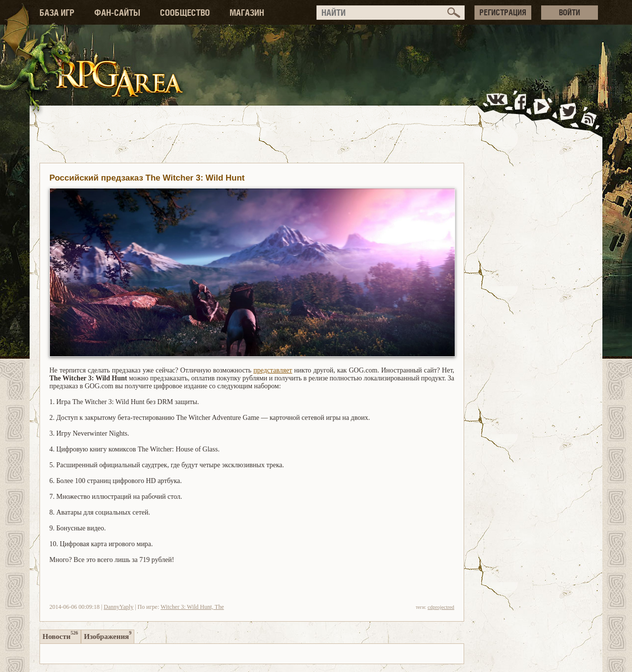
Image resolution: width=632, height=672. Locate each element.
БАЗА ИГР (57, 13)
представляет (273, 370)
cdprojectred (441, 607)
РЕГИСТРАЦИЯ (503, 12)
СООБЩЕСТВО (185, 13)
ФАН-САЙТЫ (117, 13)
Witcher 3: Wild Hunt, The (192, 607)
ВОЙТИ (570, 12)
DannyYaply (118, 607)
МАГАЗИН (247, 13)
